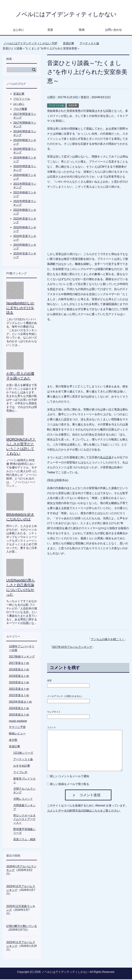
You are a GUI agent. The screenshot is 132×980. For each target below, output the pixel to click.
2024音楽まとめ (19, 709)
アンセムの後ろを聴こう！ (108, 640)
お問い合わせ (114, 30)
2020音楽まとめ (19, 683)
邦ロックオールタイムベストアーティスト (24, 820)
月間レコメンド (23, 800)
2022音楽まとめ (19, 696)
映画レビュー (17, 734)
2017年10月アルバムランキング (72, 648)
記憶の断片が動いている (22, 927)
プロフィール (22, 99)
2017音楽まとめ (19, 664)
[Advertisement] (88, 594)
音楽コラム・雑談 (24, 840)
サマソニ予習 (17, 728)
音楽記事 (73, 106)
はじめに (18, 30)
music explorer (18, 722)
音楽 (50, 30)
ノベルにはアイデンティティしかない (66, 15)
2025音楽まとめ (19, 715)
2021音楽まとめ (19, 690)
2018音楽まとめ (19, 670)
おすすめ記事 (22, 766)
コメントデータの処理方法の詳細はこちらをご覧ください (83, 811)
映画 (82, 30)
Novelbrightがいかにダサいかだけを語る (20, 309)
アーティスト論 (56, 106)
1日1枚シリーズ (23, 754)
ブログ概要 (20, 110)
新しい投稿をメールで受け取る (70, 785)
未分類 (13, 741)
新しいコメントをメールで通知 (70, 777)
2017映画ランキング (22, 657)
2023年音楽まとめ (20, 702)
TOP (30, 44)
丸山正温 (106, 458)
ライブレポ (20, 773)
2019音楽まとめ (19, 677)
